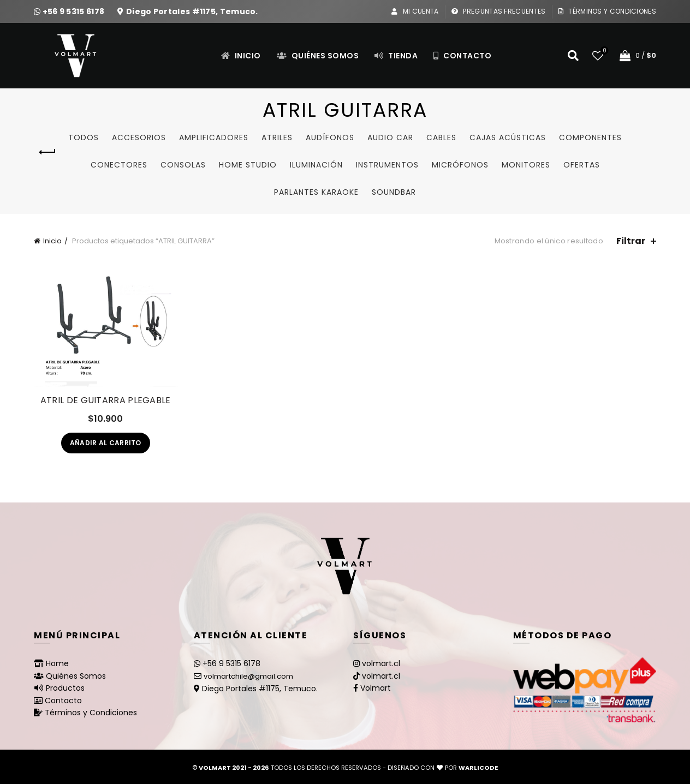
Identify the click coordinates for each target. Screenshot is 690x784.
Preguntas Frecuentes (498, 11)
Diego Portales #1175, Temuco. (192, 11)
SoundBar (394, 192)
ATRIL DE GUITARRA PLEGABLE (106, 400)
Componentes (590, 137)
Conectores (119, 165)
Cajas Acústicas (508, 137)
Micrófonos (460, 165)
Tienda (396, 56)
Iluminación (316, 165)
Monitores (526, 165)
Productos (65, 688)
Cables (441, 137)
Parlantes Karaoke (316, 192)
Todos (84, 137)
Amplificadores (214, 137)
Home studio (248, 165)
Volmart (376, 688)
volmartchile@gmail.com (248, 676)
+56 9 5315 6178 (75, 11)
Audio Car (390, 137)
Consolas (183, 165)
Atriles (277, 137)
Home (57, 663)
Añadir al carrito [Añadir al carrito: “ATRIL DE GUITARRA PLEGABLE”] (106, 443)
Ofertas (582, 165)
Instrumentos (387, 165)
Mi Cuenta (415, 11)
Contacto (462, 56)
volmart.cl (381, 663)
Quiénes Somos (318, 56)
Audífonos (330, 137)
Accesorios (139, 137)
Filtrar (631, 241)
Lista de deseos (603, 51)
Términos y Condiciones (607, 11)
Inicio (241, 56)
